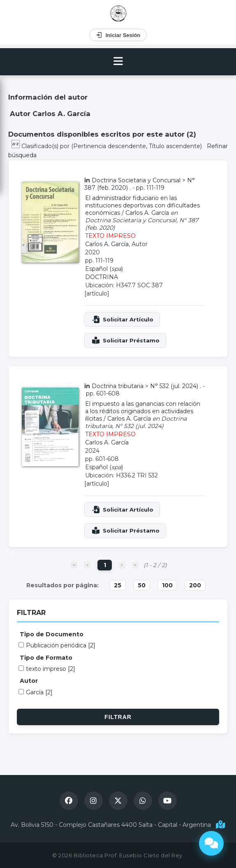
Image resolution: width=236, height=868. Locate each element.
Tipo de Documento (52, 634)
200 (195, 585)
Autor (29, 681)
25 (118, 585)
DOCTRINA (102, 277)
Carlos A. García (147, 213)
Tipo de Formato (46, 658)
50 (142, 585)
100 (167, 585)
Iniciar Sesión (118, 35)
